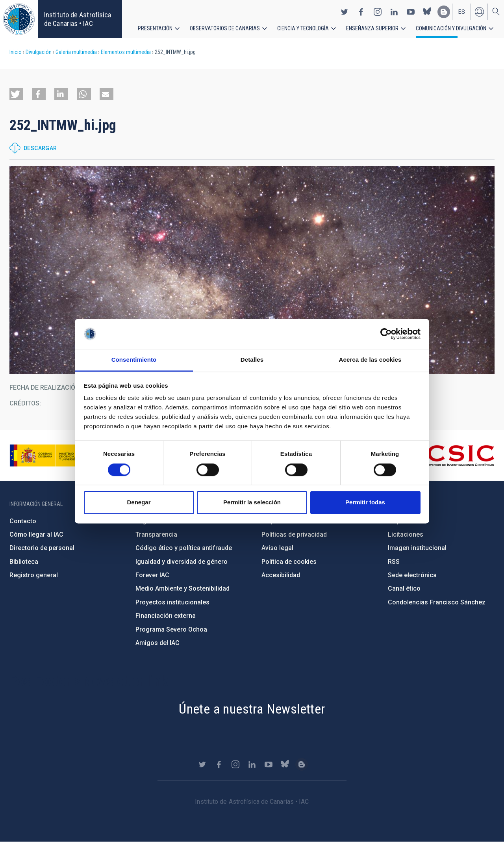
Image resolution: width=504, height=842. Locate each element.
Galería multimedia (76, 52)
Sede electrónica (412, 575)
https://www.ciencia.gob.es (53, 455)
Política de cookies (289, 562)
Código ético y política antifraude (184, 548)
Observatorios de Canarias (225, 28)
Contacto (23, 521)
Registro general (34, 575)
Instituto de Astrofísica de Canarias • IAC (78, 19)
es (462, 11)
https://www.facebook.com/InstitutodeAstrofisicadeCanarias (361, 11)
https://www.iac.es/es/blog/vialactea (444, 11)
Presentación (155, 28)
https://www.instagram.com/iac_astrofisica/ (378, 11)
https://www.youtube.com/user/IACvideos (411, 11)
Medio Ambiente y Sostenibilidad (183, 588)
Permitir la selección (252, 503)
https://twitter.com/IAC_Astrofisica (345, 11)
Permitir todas (365, 503)
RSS (394, 562)
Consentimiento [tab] (134, 360)
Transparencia (156, 534)
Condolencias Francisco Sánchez (437, 602)
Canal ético (404, 588)
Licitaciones (406, 534)
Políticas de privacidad (294, 534)
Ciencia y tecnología (303, 28)
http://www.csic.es (451, 455)
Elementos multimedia (126, 52)
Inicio (16, 52)
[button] (16, 94)
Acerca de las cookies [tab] (370, 360)
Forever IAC (152, 575)
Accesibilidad (281, 575)
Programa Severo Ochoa (171, 629)
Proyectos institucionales (172, 602)
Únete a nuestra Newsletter (252, 709)
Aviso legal (277, 548)
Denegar (139, 503)
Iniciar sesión (479, 11)
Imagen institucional (417, 548)
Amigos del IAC (157, 643)
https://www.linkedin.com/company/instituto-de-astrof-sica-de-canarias (394, 11)
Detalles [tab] (252, 360)
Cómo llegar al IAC (36, 534)
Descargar (40, 148)
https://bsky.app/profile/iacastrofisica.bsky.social (427, 11)
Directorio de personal (42, 548)
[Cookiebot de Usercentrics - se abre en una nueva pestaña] (386, 334)
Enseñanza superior (372, 28)
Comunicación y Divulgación (451, 28)
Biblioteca (24, 562)
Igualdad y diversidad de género (182, 562)
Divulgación (39, 52)
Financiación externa (166, 616)
